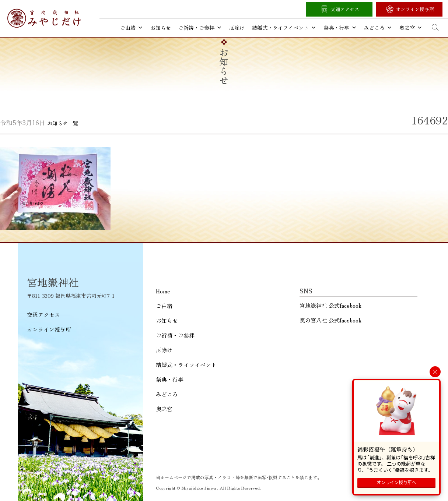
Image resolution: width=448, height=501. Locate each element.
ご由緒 (132, 28)
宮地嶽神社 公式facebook (330, 305)
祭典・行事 (340, 28)
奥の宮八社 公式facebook (330, 320)
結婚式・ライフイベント (284, 28)
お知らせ (161, 28)
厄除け (237, 28)
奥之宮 (411, 28)
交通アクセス (345, 9)
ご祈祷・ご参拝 (200, 28)
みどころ (378, 28)
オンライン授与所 (415, 9)
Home (163, 291)
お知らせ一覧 (63, 123)
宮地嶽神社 (44, 18)
